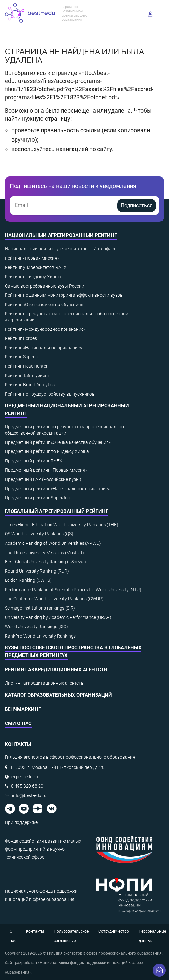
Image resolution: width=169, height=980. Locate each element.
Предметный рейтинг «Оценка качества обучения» (58, 442)
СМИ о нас (18, 723)
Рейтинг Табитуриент (27, 376)
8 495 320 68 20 (27, 786)
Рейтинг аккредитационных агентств (56, 670)
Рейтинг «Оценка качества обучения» (44, 305)
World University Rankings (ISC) (36, 627)
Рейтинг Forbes (21, 338)
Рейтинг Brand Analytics (30, 385)
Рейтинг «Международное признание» (45, 329)
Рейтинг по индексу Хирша (33, 277)
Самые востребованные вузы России (45, 286)
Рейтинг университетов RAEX (36, 267)
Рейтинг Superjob (23, 357)
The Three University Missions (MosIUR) (44, 553)
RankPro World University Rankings (40, 636)
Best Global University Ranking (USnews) (45, 562)
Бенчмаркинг (23, 709)
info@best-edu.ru (29, 795)
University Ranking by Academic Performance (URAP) (58, 617)
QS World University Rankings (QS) (39, 534)
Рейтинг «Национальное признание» (43, 348)
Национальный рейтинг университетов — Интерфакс (61, 249)
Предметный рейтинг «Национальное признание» (57, 489)
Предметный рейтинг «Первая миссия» (46, 470)
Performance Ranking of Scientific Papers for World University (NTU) (73, 590)
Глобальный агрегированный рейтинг (56, 511)
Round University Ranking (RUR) (37, 571)
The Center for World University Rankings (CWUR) (54, 599)
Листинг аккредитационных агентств (44, 683)
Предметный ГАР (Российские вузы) (43, 479)
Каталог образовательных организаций (58, 695)
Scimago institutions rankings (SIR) (40, 608)
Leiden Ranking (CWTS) (28, 580)
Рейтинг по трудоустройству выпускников (50, 394)
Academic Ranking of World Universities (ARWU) (53, 543)
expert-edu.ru (25, 777)
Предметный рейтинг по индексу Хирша (47, 451)
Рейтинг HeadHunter (26, 366)
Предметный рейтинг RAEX (34, 461)
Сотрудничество (114, 931)
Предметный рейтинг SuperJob (38, 498)
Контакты (35, 931)
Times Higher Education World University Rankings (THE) (62, 525)
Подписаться (137, 205)
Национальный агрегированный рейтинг (61, 235)
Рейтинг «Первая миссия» (32, 258)
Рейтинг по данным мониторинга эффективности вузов (64, 295)
